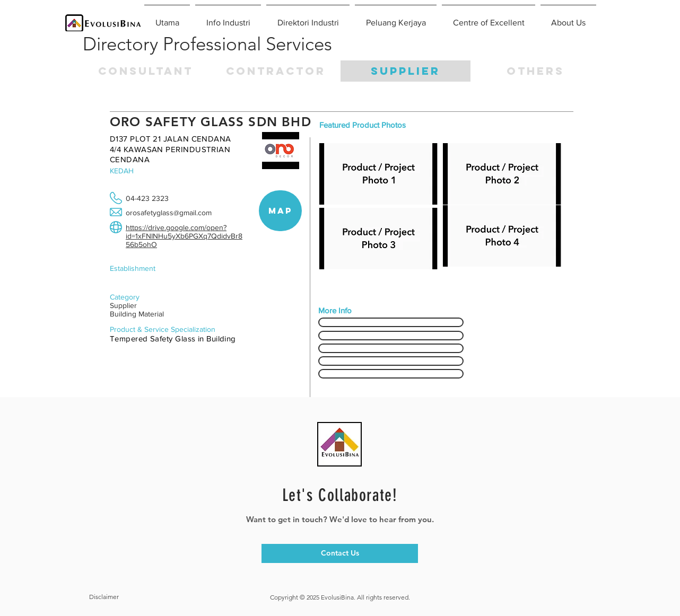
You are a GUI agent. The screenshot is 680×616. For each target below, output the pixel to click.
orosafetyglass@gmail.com (169, 213)
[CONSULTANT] (146, 71)
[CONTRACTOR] (276, 71)
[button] (535, 71)
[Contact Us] (340, 553)
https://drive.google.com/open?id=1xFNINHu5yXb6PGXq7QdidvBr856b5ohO (184, 236)
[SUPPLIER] (406, 71)
